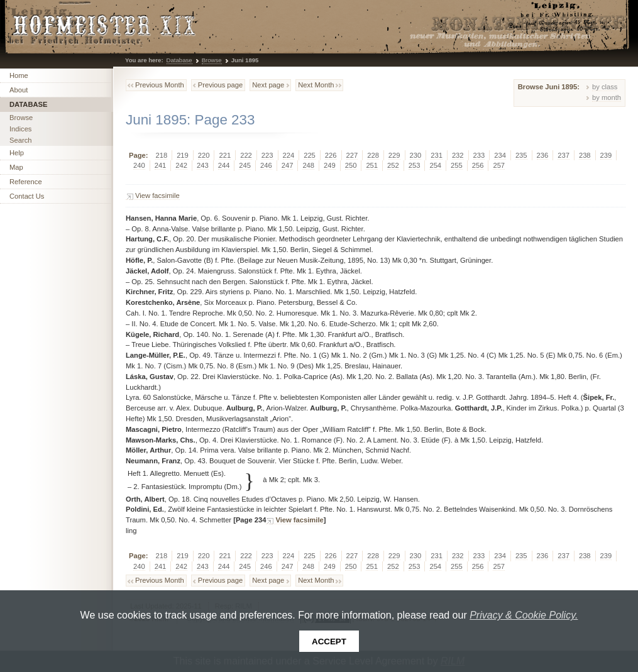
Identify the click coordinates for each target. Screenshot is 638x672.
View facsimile (157, 196)
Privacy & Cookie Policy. (524, 615)
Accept (329, 642)
